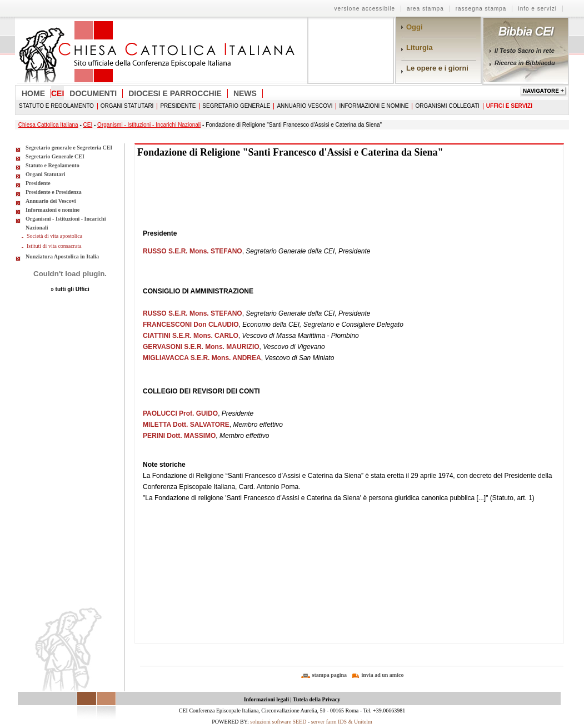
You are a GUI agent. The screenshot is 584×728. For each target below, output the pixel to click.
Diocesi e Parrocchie (175, 93)
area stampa (425, 9)
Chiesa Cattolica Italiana (48, 125)
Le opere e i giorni (437, 68)
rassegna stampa (481, 9)
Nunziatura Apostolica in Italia (62, 256)
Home (33, 93)
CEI (58, 93)
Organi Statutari (127, 106)
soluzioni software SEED (278, 722)
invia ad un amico (383, 675)
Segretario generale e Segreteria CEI (69, 148)
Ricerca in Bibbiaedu (525, 63)
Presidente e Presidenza (54, 192)
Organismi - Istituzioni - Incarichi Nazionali (149, 125)
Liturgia (420, 48)
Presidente (178, 106)
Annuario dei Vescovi (51, 201)
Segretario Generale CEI (55, 156)
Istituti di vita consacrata (54, 246)
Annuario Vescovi (305, 106)
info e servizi (537, 9)
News (245, 93)
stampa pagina (330, 675)
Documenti (93, 93)
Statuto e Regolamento (56, 106)
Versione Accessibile (365, 9)
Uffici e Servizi (509, 106)
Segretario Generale (236, 106)
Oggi (415, 27)
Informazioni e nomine (374, 106)
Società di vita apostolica (54, 236)
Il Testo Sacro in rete (525, 51)
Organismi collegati (447, 106)
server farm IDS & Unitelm (342, 722)
